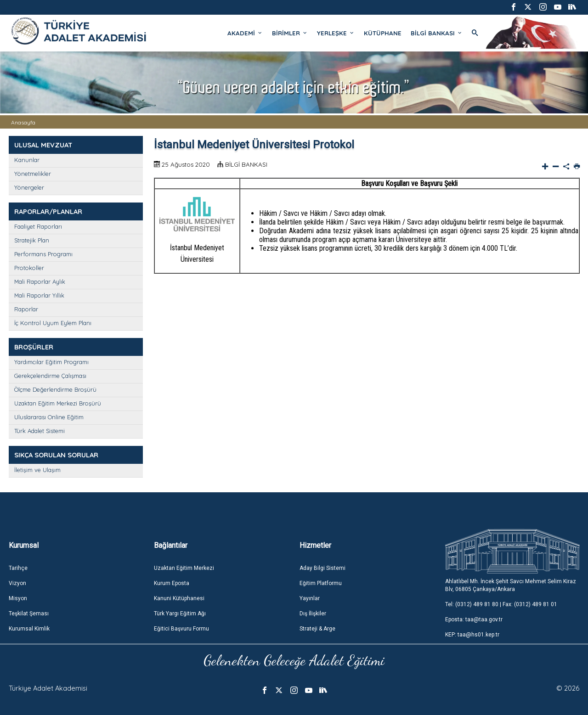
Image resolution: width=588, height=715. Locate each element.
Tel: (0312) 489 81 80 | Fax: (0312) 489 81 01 (501, 604)
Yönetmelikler (33, 174)
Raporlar (26, 309)
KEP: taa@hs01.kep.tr (472, 635)
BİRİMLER (290, 33)
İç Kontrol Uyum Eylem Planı (53, 323)
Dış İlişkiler (313, 614)
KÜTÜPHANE (383, 33)
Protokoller (29, 268)
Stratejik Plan (32, 240)
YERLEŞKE (336, 33)
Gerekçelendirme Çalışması (50, 376)
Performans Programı (43, 254)
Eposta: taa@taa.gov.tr (474, 619)
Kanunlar (27, 160)
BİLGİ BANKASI (437, 33)
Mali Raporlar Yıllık (39, 295)
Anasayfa (23, 122)
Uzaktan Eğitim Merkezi (184, 568)
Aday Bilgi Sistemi (322, 568)
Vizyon (17, 583)
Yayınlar (310, 598)
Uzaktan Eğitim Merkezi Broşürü (58, 403)
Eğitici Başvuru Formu (181, 629)
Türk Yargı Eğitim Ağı (180, 614)
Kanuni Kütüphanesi (179, 598)
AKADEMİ (245, 33)
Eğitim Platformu (321, 583)
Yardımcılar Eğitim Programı (51, 362)
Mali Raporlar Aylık (40, 281)
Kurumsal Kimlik (29, 629)
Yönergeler (29, 187)
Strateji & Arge (317, 629)
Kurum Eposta (172, 583)
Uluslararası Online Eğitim (49, 417)
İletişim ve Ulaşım (37, 470)
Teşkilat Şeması (29, 614)
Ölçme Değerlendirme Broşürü (55, 389)
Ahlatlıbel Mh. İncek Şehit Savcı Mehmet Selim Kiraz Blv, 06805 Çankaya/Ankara (511, 585)
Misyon (18, 598)
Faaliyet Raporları (38, 226)
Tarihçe (18, 568)
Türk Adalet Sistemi (40, 431)
